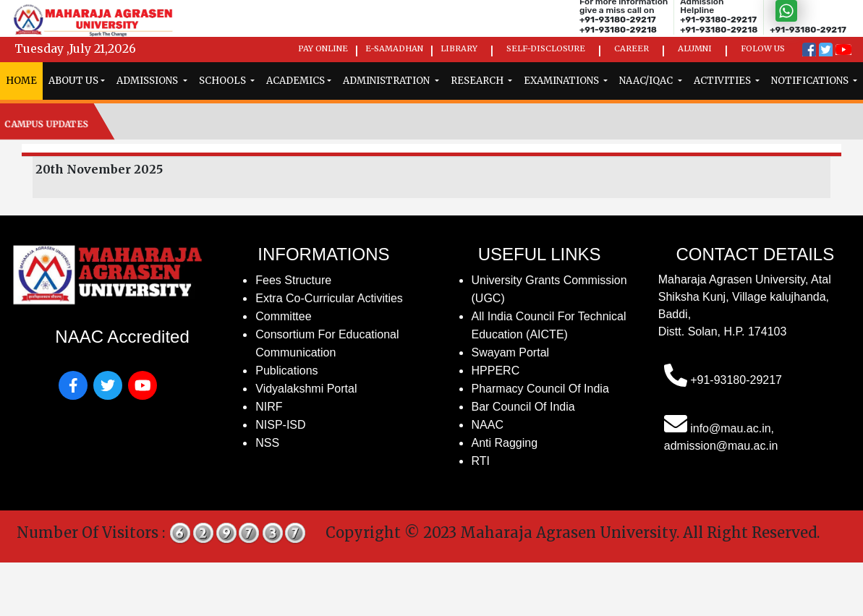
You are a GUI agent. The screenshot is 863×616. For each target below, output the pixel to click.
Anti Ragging (505, 443)
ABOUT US (73, 81)
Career (632, 48)
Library (459, 48)
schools (224, 81)
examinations (562, 81)
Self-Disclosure (546, 48)
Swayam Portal (511, 352)
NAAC (488, 425)
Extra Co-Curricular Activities (329, 298)
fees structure (293, 280)
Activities (723, 81)
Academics (296, 81)
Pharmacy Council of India (540, 389)
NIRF (269, 407)
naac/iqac (647, 81)
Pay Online (323, 48)
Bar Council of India (523, 407)
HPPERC (496, 371)
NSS (267, 443)
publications (286, 371)
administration (387, 81)
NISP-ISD (280, 425)
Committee (283, 316)
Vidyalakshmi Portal (306, 389)
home (21, 81)
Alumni (695, 48)
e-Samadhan (394, 48)
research (478, 81)
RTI (481, 461)
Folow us (763, 48)
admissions (148, 81)
